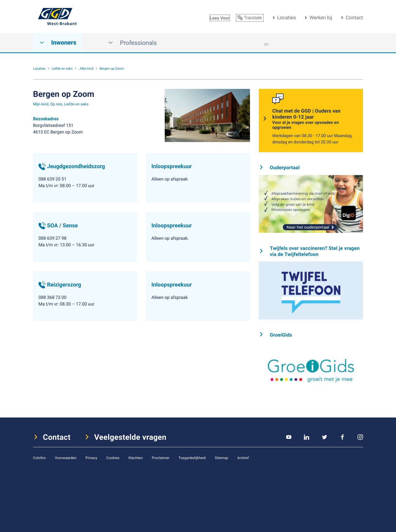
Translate (250, 18)
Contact (354, 18)
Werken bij (321, 18)
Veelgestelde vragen (130, 437)
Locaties (287, 18)
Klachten (136, 458)
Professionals (132, 43)
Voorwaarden (65, 458)
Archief (243, 458)
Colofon (39, 458)
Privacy (91, 458)
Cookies (113, 458)
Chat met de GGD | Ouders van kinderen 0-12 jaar (314, 119)
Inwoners (58, 43)
